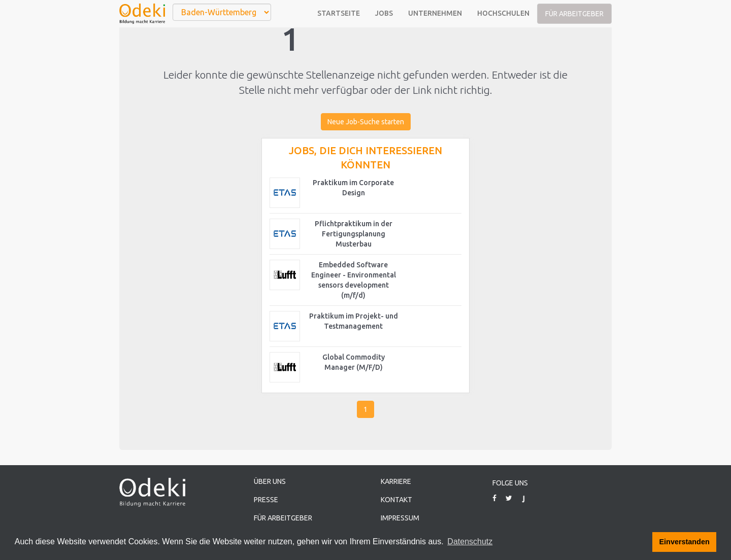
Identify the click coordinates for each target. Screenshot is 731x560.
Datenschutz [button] (470, 541)
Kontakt (396, 500)
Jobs (384, 13)
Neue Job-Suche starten (366, 122)
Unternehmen (435, 13)
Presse (266, 500)
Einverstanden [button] (685, 542)
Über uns (270, 481)
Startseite (339, 13)
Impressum (400, 518)
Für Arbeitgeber (574, 14)
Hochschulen (503, 13)
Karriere (396, 481)
